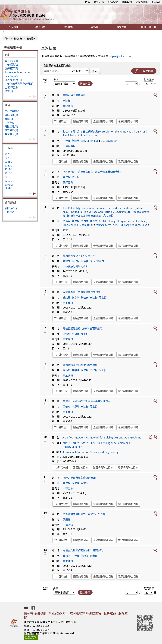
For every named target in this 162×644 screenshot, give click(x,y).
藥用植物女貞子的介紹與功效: (80, 256)
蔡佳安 (85, 297)
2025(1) (9, 154)
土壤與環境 (69, 146)
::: (80, 2)
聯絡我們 (127, 2)
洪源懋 (67, 334)
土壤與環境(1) (13, 87)
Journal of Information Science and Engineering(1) (18, 76)
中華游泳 (68, 488)
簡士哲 (103, 297)
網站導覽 (113, 2)
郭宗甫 (100, 261)
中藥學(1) (10, 123)
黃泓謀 (67, 221)
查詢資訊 (13, 27)
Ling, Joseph (70, 225)
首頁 (87, 2)
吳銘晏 (67, 297)
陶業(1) (9, 91)
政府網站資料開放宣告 (85, 613)
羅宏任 (94, 556)
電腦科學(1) (11, 115)
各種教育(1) (11, 134)
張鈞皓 (67, 261)
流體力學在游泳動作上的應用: (80, 478)
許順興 (85, 556)
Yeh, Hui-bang (121, 225)
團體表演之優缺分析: (75, 95)
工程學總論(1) (13, 111)
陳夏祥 (66, 443)
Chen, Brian (87, 225)
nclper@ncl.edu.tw (120, 56)
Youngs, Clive (103, 225)
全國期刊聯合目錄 (103, 121)
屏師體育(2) (11, 68)
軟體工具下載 (149, 27)
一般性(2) (10, 212)
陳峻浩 (76, 370)
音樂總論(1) (11, 130)
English (156, 2)
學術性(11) (11, 208)
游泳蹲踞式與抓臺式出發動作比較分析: (85, 514)
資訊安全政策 (58, 613)
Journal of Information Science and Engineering (90, 452)
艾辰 (92, 261)
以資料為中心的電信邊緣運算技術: (82, 292)
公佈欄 (94, 27)
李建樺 (67, 100)
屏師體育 (68, 106)
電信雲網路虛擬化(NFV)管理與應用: (83, 328)
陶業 (65, 230)
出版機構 (68, 27)
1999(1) (9, 188)
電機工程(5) (11, 126)
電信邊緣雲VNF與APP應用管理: (80, 365)
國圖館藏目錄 (81, 121)
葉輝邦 (103, 221)
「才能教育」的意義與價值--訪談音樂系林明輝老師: (92, 172)
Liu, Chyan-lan (109, 141)
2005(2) (9, 184)
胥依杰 (67, 406)
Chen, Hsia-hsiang (100, 443)
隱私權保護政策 (35, 613)
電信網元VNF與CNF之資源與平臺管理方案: (87, 401)
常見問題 (121, 27)
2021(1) (9, 162)
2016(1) (9, 173)
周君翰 (85, 370)
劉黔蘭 (76, 141)
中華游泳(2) (11, 64)
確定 (95, 71)
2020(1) (9, 165)
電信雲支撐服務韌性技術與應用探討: (83, 550)
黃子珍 (76, 177)
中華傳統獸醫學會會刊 (75, 266)
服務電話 (110, 613)
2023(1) (9, 158)
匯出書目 (85, 83)
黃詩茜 (67, 556)
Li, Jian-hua (139, 221)
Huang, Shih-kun (72, 447)
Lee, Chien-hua (90, 141)
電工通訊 (68, 303)
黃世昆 (84, 443)
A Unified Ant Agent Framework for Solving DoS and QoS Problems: (102, 437)
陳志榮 (94, 221)
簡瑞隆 (76, 483)
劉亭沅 (76, 297)
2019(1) (9, 169)
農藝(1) (9, 119)
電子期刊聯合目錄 (128, 121)
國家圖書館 (142, 2)
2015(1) (9, 177)
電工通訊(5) (11, 61)
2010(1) (9, 181)
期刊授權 (40, 27)
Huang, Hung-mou (119, 221)
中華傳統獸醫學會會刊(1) (19, 83)
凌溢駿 (85, 221)
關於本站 (99, 2)
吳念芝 (85, 483)
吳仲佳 (85, 261)
